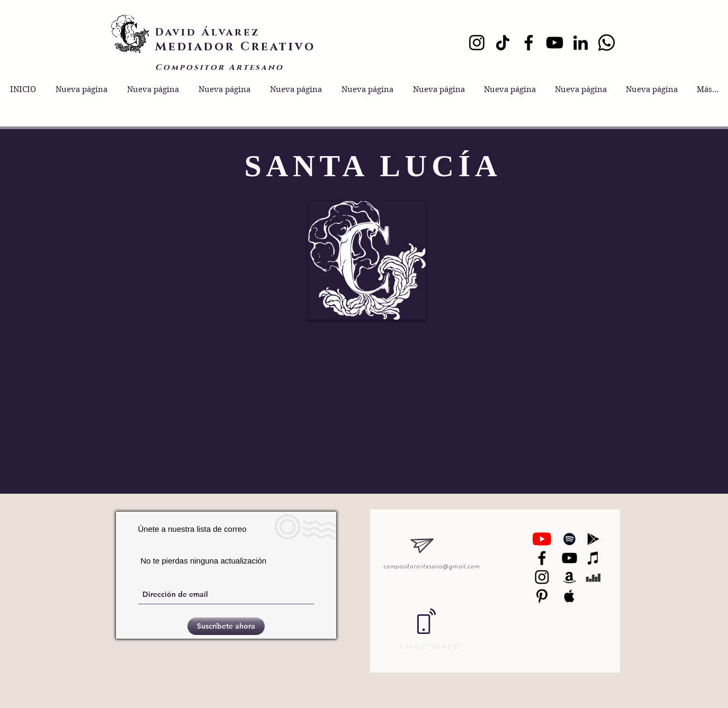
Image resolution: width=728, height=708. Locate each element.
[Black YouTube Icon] (569, 558)
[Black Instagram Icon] (542, 577)
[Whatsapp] (606, 43)
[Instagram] (477, 43)
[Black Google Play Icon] (593, 539)
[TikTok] (503, 43)
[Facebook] (529, 43)
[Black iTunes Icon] (593, 558)
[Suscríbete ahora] (226, 626)
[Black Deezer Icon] (593, 577)
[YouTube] (555, 43)
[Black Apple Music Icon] (569, 596)
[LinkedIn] (581, 43)
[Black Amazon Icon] (569, 577)
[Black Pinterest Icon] (542, 596)
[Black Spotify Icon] (569, 539)
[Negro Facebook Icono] (542, 558)
